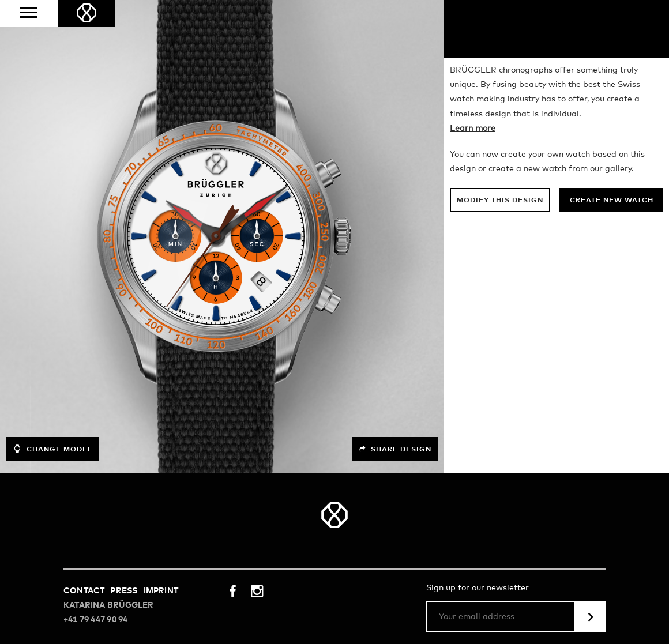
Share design (395, 449)
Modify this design (500, 201)
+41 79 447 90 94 (95, 620)
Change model (52, 449)
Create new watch (612, 201)
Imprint (161, 591)
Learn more (473, 129)
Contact (84, 591)
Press (124, 591)
